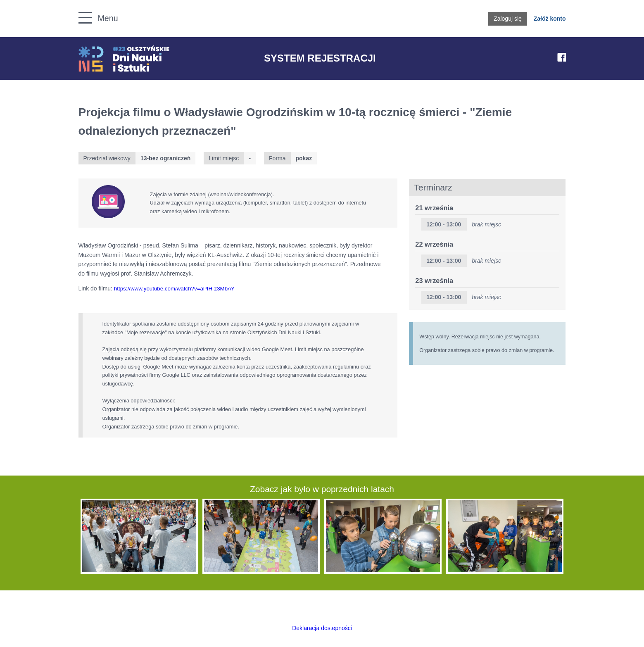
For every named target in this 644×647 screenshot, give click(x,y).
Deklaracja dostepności (322, 628)
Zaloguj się (508, 19)
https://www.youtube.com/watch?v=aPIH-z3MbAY (174, 289)
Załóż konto (550, 19)
